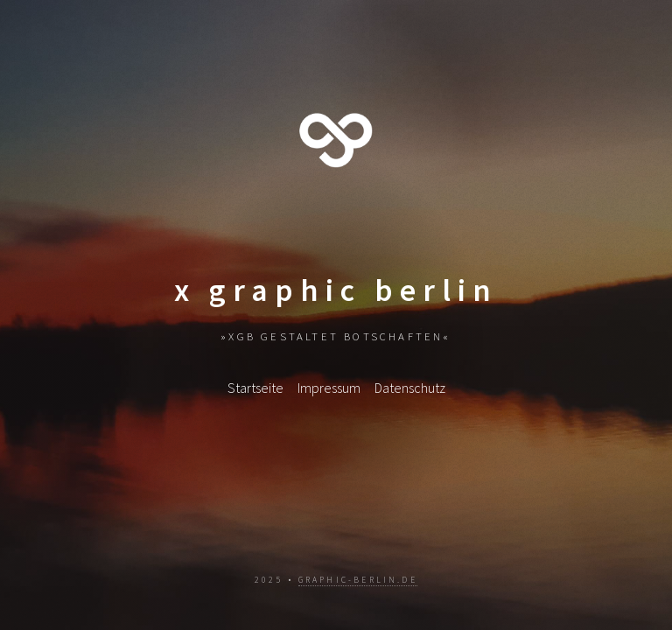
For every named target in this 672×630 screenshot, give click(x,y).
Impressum (329, 388)
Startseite (255, 388)
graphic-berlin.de (358, 580)
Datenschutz (410, 388)
